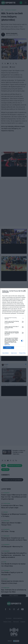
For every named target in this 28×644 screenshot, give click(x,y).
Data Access (14, 353)
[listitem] (14, 318)
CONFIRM (9, 348)
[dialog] (14, 322)
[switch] (22, 322)
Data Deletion (6, 353)
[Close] (25, 291)
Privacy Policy (22, 353)
